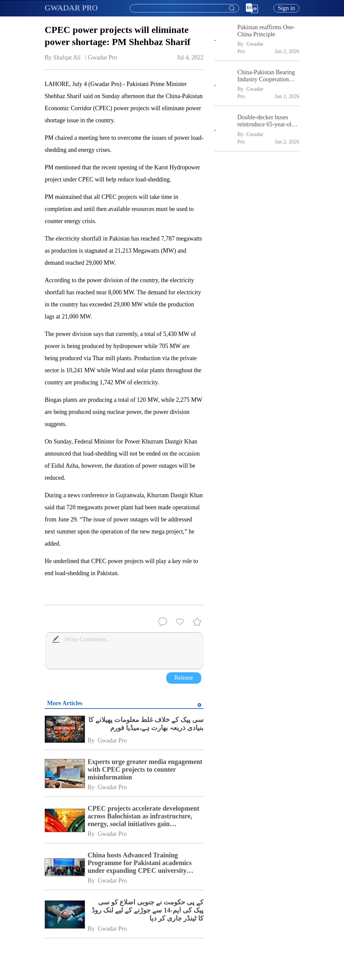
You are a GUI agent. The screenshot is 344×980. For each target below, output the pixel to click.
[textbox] (184, 8)
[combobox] (184, 8)
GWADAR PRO (71, 8)
